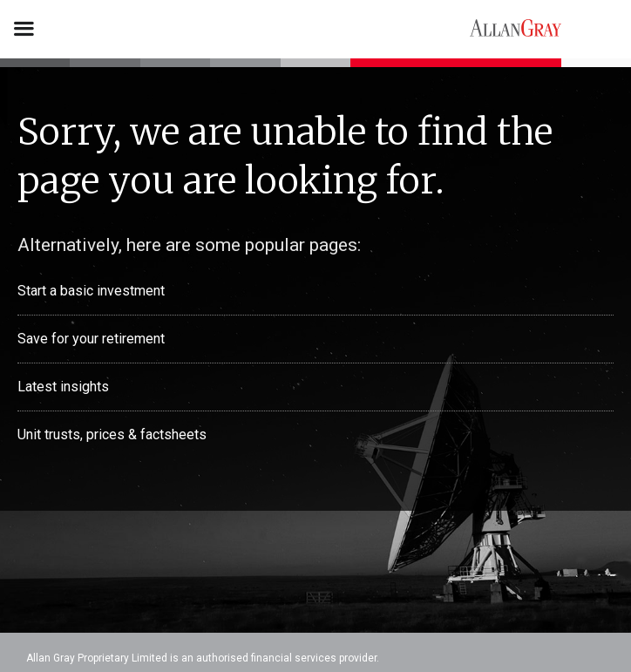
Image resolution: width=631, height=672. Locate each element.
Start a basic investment (91, 291)
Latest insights (63, 387)
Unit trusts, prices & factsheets (112, 434)
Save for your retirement (91, 339)
